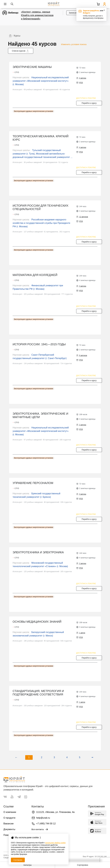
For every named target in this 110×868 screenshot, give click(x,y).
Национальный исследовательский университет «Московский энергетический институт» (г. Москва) (41, 81)
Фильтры (27, 865)
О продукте (9, 818)
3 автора (83, 286)
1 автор (82, 633)
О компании (10, 812)
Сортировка (83, 865)
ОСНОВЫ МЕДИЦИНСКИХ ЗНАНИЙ (37, 622)
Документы (9, 829)
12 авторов (84, 217)
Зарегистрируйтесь (91, 11)
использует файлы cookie (55, 843)
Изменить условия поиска (74, 44)
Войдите (87, 13)
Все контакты (40, 829)
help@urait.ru (43, 818)
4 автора (83, 78)
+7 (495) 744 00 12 (46, 824)
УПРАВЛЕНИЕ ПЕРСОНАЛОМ (33, 483)
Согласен (18, 860)
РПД (81, 83)
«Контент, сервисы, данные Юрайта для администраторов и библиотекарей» (37, 15)
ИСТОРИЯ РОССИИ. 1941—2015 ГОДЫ (39, 344)
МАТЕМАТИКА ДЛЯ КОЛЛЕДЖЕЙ (35, 275)
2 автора (83, 425)
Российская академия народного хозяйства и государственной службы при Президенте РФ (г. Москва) (41, 223)
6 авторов (83, 355)
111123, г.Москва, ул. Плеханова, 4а (55, 812)
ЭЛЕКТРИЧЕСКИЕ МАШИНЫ (32, 67)
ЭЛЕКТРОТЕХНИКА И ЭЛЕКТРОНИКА (38, 552)
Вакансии (9, 824)
